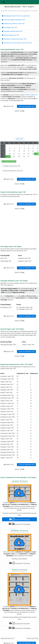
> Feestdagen (9, 161)
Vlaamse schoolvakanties (13, 24)
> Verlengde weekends (11, 166)
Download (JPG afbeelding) (19, 524)
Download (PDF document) (20, 519)
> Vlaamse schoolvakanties (12, 171)
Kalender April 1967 (32, 638)
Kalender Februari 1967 (8, 638)
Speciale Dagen (11, 35)
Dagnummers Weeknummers (14, 39)
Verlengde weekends (12, 31)
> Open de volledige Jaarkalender (14, 20)
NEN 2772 (35, 95)
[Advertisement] (19, 126)
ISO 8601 (27, 95)
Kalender (9, 106)
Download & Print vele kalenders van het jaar (17, 43)
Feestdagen (10, 27)
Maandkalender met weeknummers (16, 16)
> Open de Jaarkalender (26, 106)
